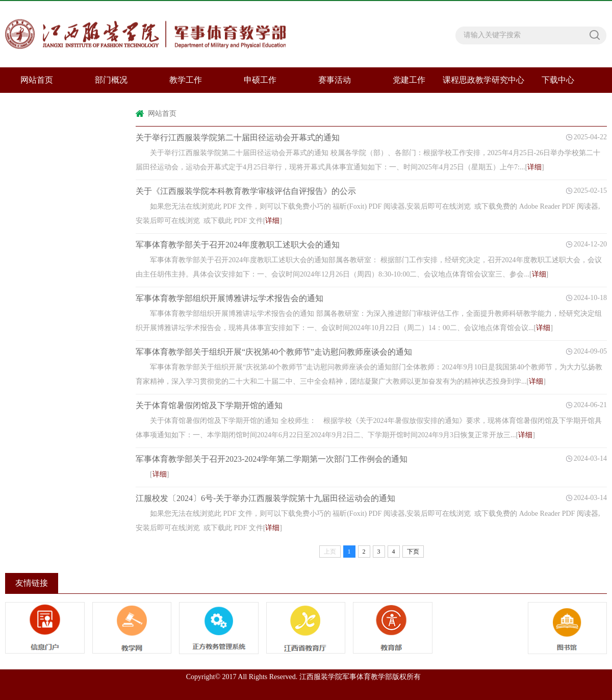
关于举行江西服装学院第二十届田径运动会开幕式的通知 (238, 137)
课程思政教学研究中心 (483, 80)
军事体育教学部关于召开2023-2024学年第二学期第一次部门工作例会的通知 (272, 459)
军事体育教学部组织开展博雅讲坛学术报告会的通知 (229, 298)
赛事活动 (335, 80)
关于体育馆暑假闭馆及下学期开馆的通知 (209, 405)
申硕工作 (260, 80)
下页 (413, 552)
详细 (534, 167)
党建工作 (409, 80)
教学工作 (186, 80)
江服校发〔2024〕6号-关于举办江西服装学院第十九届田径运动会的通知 (265, 498)
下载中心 (558, 80)
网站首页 (162, 114)
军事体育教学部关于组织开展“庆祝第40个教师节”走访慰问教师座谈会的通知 (274, 352)
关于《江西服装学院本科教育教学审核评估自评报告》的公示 (246, 191)
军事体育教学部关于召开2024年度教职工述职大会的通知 (238, 245)
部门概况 (111, 80)
